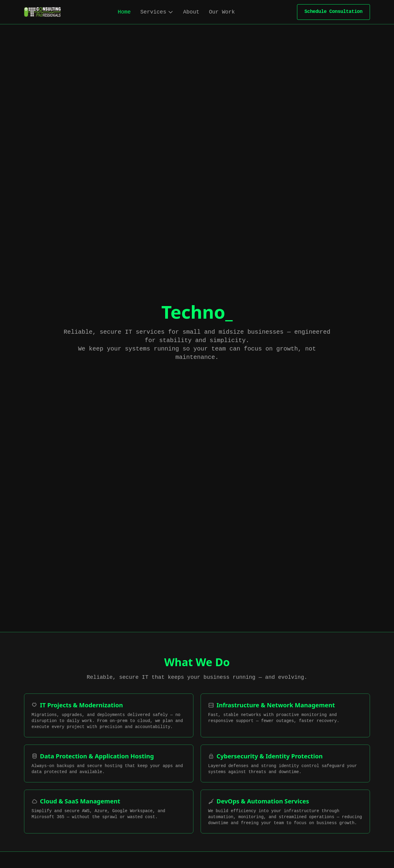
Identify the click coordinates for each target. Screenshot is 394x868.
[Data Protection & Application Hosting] (109, 763)
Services (157, 12)
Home (124, 12)
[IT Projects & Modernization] (109, 715)
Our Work (222, 12)
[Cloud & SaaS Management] (109, 812)
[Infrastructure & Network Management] (285, 715)
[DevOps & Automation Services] (285, 812)
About (191, 12)
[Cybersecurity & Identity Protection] (285, 763)
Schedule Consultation (333, 12)
